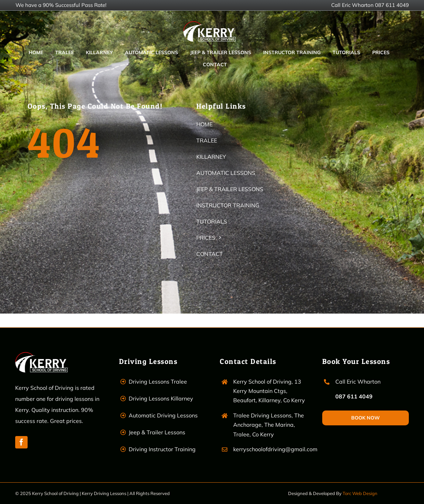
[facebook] (21, 442)
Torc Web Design (360, 493)
